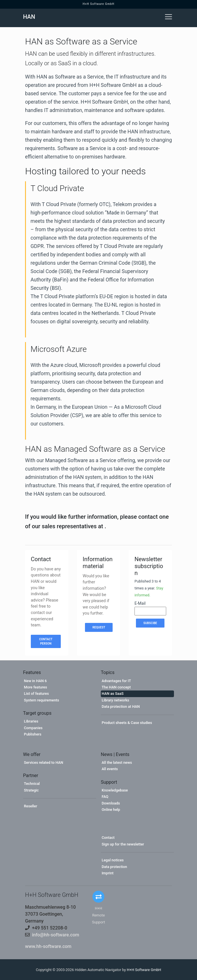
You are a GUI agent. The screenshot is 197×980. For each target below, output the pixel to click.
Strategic (31, 790)
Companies (33, 728)
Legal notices (113, 860)
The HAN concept (116, 687)
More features (35, 687)
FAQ (105, 797)
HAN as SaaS (113, 694)
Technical (32, 784)
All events (110, 769)
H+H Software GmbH (99, 4)
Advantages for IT (116, 681)
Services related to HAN (43, 762)
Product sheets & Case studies (127, 723)
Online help (111, 810)
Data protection (114, 867)
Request (99, 627)
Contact (108, 838)
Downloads (111, 803)
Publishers (33, 734)
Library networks (115, 700)
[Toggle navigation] (168, 17)
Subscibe (150, 623)
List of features (36, 694)
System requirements (41, 700)
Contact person (46, 641)
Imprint (108, 873)
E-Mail (140, 603)
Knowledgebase (115, 790)
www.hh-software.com (48, 946)
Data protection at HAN (121, 706)
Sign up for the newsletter (123, 844)
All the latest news (117, 762)
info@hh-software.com (56, 935)
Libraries (31, 721)
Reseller (31, 806)
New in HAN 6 (35, 681)
